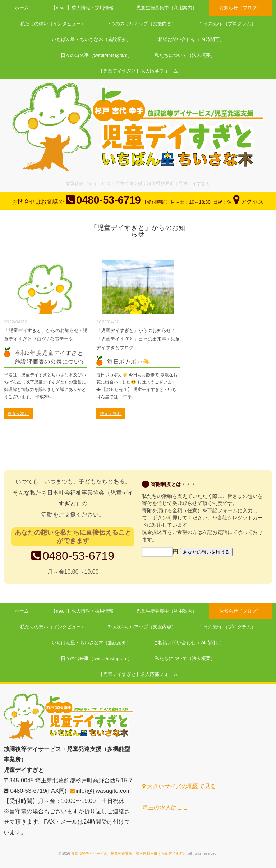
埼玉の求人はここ (165, 807)
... (50, 397)
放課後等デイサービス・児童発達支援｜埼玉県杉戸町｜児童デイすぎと (129, 853)
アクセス (249, 202)
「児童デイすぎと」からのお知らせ (41, 330)
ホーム (21, 8)
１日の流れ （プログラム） (228, 24)
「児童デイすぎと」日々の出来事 (131, 339)
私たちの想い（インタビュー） (52, 24)
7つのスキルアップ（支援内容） (142, 24)
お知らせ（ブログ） (241, 8)
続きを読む (19, 414)
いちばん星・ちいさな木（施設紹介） (91, 39)
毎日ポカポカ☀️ (128, 362)
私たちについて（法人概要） (185, 55)
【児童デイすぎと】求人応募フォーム (138, 71)
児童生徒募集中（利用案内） (167, 8)
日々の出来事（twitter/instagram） (96, 55)
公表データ (62, 339)
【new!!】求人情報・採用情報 (82, 8)
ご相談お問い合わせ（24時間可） (189, 39)
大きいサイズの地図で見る (179, 786)
